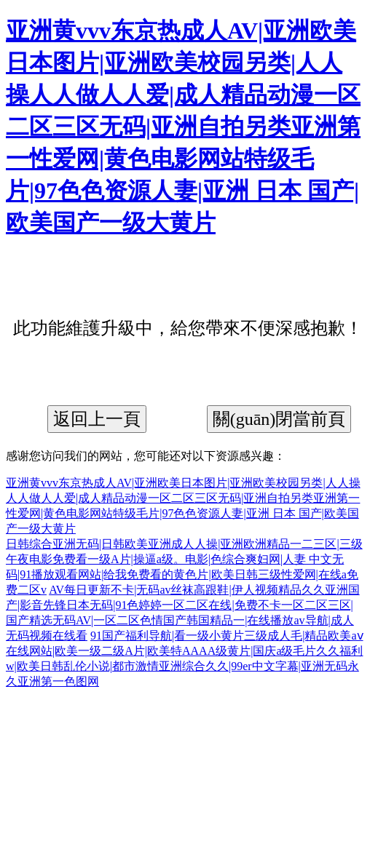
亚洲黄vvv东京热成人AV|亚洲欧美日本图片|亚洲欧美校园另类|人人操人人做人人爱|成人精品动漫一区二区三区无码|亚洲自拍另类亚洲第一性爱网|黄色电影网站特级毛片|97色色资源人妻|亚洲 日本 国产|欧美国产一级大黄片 (183, 127)
